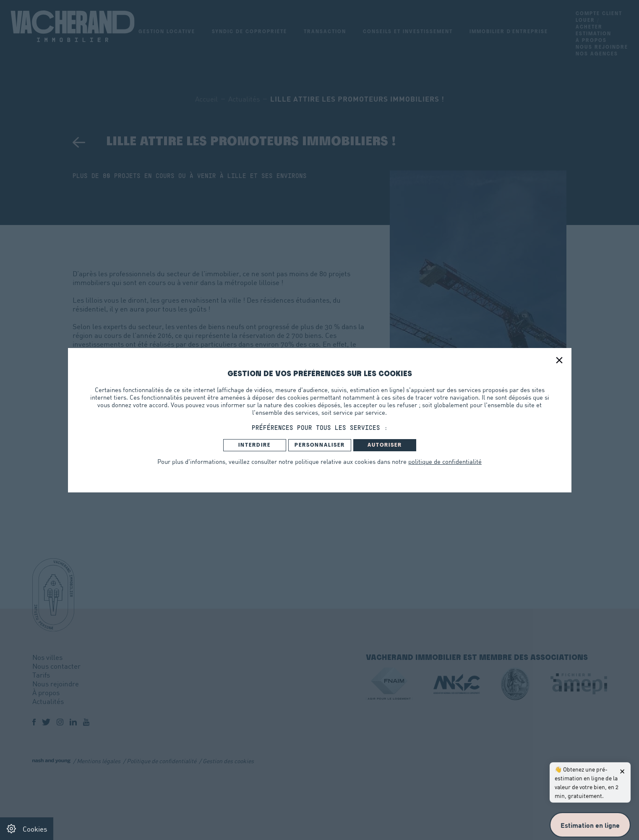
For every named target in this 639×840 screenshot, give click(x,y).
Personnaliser (320, 445)
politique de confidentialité (445, 461)
